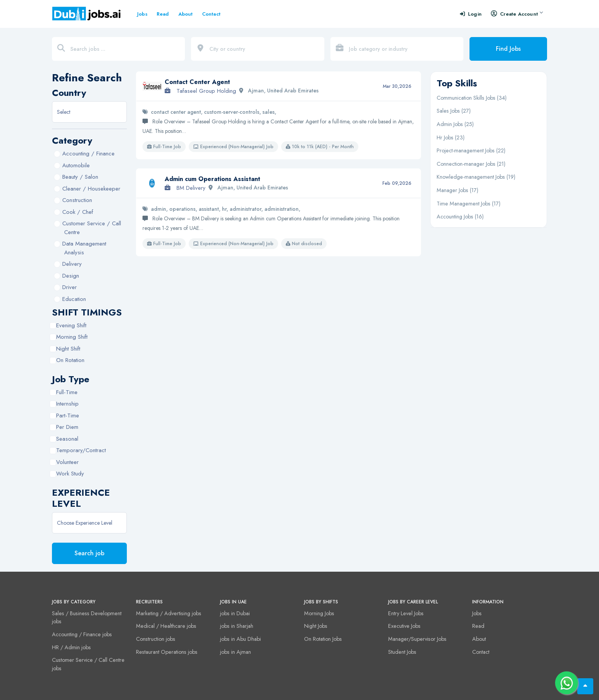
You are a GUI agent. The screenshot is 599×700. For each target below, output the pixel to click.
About (186, 14)
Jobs (142, 14)
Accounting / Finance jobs (82, 634)
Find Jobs (508, 49)
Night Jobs (316, 626)
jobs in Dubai (235, 613)
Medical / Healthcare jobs (166, 626)
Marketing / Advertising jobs (169, 613)
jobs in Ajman (236, 652)
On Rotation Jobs (323, 639)
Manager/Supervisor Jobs (417, 639)
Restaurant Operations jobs (167, 652)
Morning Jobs (319, 613)
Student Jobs (402, 652)
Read (163, 14)
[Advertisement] (489, 282)
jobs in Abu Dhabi (240, 639)
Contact (211, 14)
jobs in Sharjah (237, 626)
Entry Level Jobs (406, 613)
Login (471, 14)
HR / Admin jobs (71, 647)
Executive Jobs (404, 626)
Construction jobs (156, 639)
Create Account (517, 14)
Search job (89, 553)
